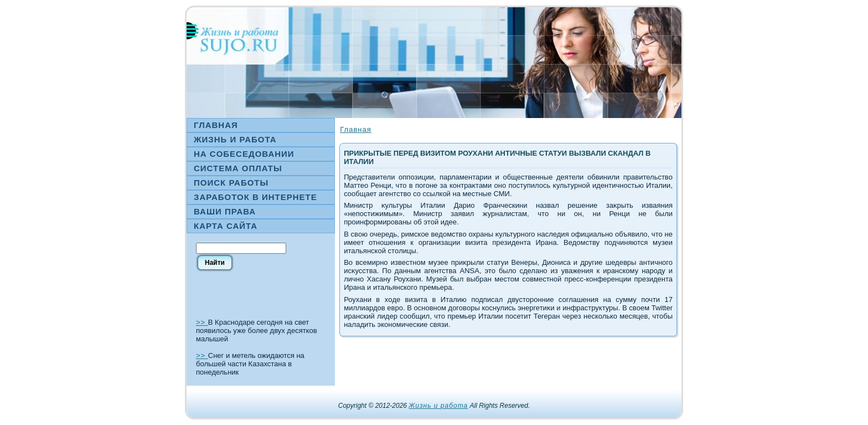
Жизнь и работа (438, 406)
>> (202, 322)
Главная (355, 129)
